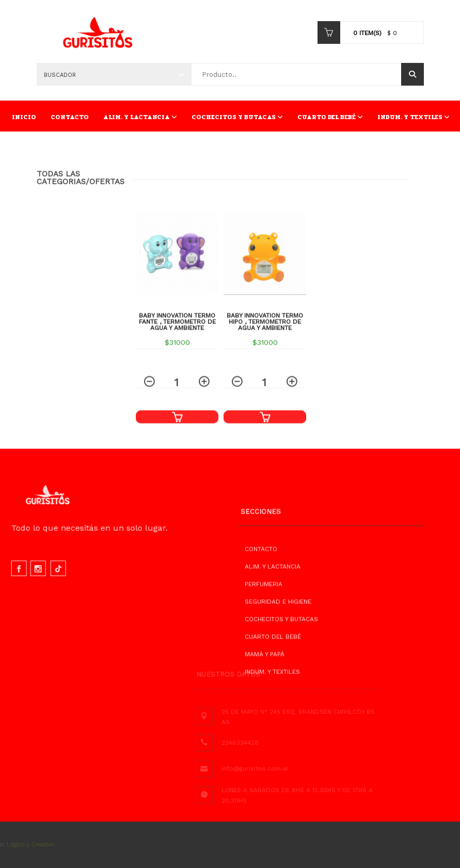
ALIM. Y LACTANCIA (140, 117)
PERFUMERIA (264, 612)
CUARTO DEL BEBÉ (330, 117)
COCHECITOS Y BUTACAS (237, 117)
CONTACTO (70, 117)
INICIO (24, 117)
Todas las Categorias (61, 181)
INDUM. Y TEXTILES (414, 117)
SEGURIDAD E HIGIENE (278, 629)
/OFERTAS (105, 185)
